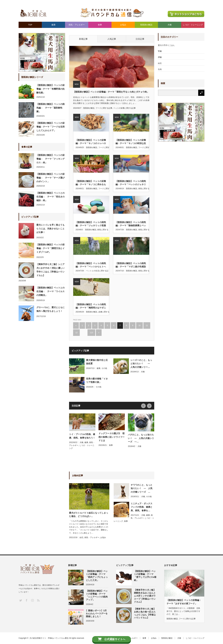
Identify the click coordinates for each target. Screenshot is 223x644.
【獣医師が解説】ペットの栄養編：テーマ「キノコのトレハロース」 (91, 142)
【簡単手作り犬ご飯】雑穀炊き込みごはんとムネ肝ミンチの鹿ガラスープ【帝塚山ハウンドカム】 (145, 596)
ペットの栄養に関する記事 (125, 108)
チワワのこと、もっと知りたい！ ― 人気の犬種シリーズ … (142, 488)
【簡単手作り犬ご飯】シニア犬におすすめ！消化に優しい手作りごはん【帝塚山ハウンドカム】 (50, 270)
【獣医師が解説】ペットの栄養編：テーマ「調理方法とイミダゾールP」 (50, 248)
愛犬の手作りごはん (166, 45)
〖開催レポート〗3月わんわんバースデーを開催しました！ (97, 613)
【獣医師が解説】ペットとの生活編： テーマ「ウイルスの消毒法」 (50, 291)
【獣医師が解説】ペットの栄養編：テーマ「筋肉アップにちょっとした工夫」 (97, 576)
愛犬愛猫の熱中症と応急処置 (97, 362)
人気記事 (112, 39)
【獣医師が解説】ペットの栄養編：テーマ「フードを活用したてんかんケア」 (50, 127)
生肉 (160, 69)
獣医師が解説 (146, 25)
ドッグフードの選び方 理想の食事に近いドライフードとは (111, 437)
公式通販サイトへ (112, 639)
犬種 (170, 25)
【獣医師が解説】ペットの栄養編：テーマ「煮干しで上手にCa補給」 (145, 576)
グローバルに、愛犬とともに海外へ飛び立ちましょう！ (50, 309)
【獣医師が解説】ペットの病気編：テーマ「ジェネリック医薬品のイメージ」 (91, 224)
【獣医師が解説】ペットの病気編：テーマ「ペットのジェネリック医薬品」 (131, 183)
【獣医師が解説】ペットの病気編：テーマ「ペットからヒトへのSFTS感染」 (91, 265)
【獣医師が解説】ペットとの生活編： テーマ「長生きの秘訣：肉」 (50, 197)
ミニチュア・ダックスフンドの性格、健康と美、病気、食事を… (142, 507)
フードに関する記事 (104, 108)
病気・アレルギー (77, 25)
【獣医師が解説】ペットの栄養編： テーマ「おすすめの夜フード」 (184, 602)
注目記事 (140, 39)
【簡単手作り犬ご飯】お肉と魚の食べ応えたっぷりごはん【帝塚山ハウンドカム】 (145, 613)
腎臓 (160, 51)
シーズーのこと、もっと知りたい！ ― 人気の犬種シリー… (141, 364)
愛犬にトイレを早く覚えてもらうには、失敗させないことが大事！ (50, 229)
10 (139, 325)
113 (91, 333)
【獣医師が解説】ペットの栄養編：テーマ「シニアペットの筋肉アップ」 (97, 595)
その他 (104, 368)
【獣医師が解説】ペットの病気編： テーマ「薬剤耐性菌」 (50, 108)
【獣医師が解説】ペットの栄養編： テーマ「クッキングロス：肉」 (50, 159)
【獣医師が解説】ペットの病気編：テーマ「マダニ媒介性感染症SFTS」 (131, 265)
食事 (100, 25)
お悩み (123, 25)
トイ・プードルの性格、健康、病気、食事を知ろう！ (82, 436)
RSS (38, 600)
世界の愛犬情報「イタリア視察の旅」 (97, 380)
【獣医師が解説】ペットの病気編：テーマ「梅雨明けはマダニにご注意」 (91, 306)
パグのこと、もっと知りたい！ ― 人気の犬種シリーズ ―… (141, 438)
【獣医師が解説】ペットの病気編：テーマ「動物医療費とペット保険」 (131, 224)
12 (76, 333)
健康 (53, 25)
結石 (81, 537)
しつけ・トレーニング (193, 25)
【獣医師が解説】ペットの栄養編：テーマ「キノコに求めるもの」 (91, 183)
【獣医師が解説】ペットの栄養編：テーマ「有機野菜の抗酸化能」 (50, 89)
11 (147, 325)
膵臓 (160, 57)
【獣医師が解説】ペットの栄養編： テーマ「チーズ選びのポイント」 (50, 178)
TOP (30, 25)
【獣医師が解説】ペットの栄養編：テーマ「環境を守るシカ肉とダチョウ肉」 (111, 92)
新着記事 (83, 39)
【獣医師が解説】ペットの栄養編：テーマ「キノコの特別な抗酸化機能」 (131, 142)
